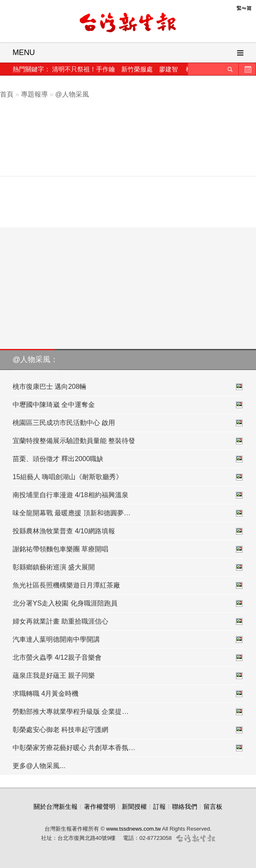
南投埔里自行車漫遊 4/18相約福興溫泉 (128, 495)
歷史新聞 (247, 69)
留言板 (213, 806)
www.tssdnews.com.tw (133, 829)
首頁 (7, 94)
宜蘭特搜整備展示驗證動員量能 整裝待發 (128, 441)
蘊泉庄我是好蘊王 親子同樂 (128, 676)
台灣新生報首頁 (128, 23)
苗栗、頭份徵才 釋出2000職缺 (128, 459)
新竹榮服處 (137, 69)
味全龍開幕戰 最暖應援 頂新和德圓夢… (128, 513)
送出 (230, 69)
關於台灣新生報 (56, 806)
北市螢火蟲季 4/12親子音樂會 (128, 658)
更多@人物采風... (39, 766)
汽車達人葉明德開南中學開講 (128, 640)
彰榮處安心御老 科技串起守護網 (128, 730)
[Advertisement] (134, 146)
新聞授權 (134, 806)
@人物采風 (72, 94)
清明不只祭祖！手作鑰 (84, 69)
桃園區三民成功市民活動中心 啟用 (128, 423)
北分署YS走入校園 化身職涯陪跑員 (128, 603)
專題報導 (34, 94)
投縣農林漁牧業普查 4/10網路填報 (128, 531)
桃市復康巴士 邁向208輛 (128, 387)
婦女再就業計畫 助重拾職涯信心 (128, 621)
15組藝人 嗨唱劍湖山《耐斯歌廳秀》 (128, 477)
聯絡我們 (185, 806)
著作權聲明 (100, 806)
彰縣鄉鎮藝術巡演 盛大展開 (128, 567)
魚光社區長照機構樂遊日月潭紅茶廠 (128, 585)
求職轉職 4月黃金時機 (128, 694)
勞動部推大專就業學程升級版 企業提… (128, 712)
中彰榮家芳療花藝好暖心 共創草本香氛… (128, 748)
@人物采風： (35, 359)
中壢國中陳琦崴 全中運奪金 (128, 405)
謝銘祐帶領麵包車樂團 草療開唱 (128, 549)
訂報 (159, 806)
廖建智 (168, 69)
